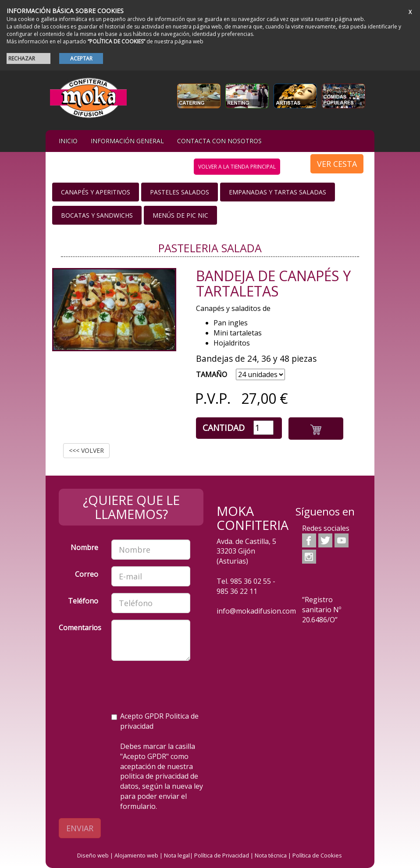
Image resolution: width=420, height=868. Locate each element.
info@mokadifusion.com (256, 611)
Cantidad (224, 428)
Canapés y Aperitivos (96, 192)
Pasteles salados (180, 192)
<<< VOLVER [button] (86, 450)
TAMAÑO (212, 374)
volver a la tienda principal (237, 167)
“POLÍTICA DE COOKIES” (116, 41)
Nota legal (177, 855)
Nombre (84, 547)
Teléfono (83, 601)
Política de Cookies (317, 855)
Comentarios (80, 628)
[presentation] (125, 685)
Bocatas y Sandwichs (97, 215)
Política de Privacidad (222, 855)
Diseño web (93, 855)
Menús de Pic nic (180, 215)
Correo (87, 574)
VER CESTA (337, 164)
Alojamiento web (136, 855)
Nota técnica (271, 855)
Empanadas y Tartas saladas (278, 192)
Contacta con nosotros (219, 141)
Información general (127, 141)
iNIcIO (68, 141)
